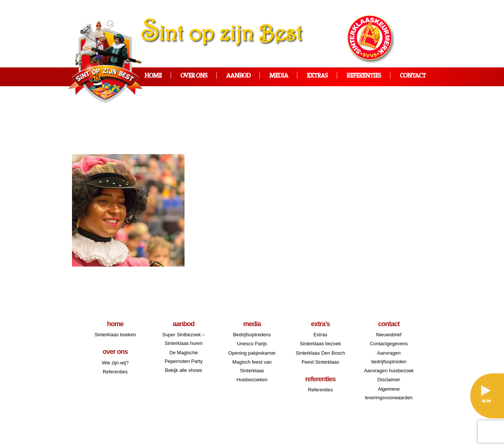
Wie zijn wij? (115, 363)
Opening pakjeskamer (252, 353)
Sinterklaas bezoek (320, 344)
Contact (413, 76)
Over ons (194, 76)
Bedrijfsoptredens (252, 335)
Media (279, 76)
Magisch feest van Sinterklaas (252, 366)
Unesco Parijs (252, 344)
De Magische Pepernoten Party (184, 357)
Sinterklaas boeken (115, 335)
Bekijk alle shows (184, 370)
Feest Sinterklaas (320, 362)
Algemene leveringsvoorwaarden (389, 393)
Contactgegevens (389, 344)
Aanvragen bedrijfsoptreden (389, 357)
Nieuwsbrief (389, 335)
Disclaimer (389, 380)
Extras (317, 76)
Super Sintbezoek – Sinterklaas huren (184, 339)
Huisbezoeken (252, 380)
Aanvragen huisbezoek (389, 371)
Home (153, 76)
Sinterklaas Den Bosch (321, 353)
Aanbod (238, 76)
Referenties (364, 76)
